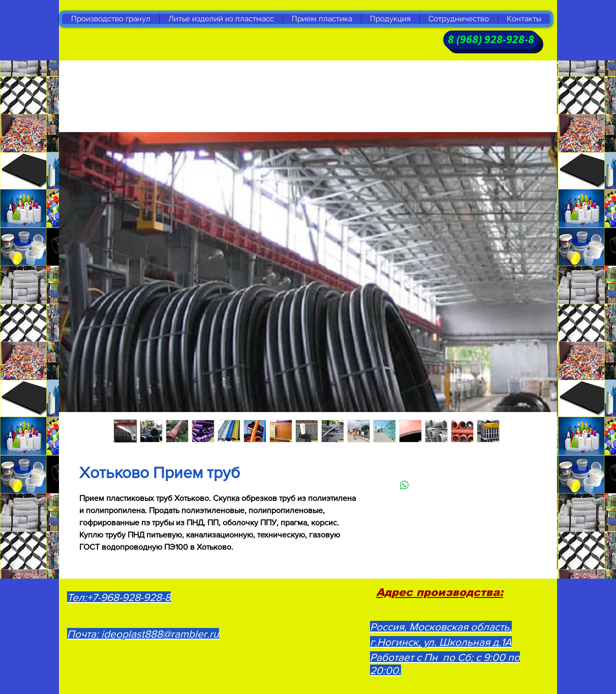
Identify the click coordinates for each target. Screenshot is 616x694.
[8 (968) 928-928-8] (491, 40)
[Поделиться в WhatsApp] (405, 485)
